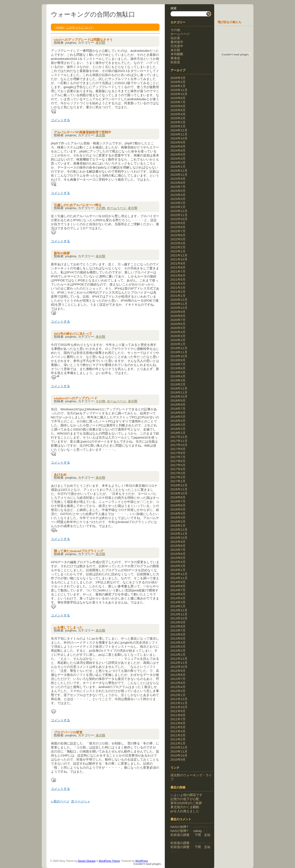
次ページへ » (80, 801)
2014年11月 (179, 578)
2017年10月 (179, 445)
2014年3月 (178, 602)
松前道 (175, 62)
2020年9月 (178, 312)
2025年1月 (178, 126)
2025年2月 (178, 122)
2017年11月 (179, 441)
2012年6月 (178, 683)
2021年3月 (178, 288)
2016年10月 (179, 493)
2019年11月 (179, 352)
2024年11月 (179, 134)
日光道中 (177, 46)
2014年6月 (178, 594)
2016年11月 (179, 489)
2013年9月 (178, 622)
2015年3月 (178, 566)
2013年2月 (178, 651)
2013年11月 (179, 614)
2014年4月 (178, 598)
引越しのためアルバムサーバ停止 (78, 205)
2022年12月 (179, 211)
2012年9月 (178, 671)
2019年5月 (178, 372)
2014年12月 (179, 574)
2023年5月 (178, 191)
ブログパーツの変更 (68, 732)
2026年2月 (178, 82)
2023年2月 (178, 203)
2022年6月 (178, 235)
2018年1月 (178, 433)
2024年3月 (178, 162)
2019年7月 (178, 364)
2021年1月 (178, 296)
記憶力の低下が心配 (185, 799)
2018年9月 (178, 400)
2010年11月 (179, 751)
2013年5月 (178, 638)
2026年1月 (178, 86)
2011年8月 (178, 715)
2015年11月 (179, 534)
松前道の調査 (180, 835)
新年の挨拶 (62, 253)
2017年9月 (178, 449)
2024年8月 (178, 146)
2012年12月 (179, 659)
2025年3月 (178, 118)
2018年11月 (179, 392)
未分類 (100, 43)
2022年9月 (178, 223)
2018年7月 (178, 409)
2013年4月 (178, 642)
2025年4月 (178, 114)
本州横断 (177, 54)
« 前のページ (60, 801)
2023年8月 (178, 183)
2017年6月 (178, 461)
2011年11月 (179, 703)
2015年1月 (178, 570)
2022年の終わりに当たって (73, 334)
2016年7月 (178, 501)
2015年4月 (178, 562)
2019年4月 (178, 376)
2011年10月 (179, 707)
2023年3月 (178, 199)
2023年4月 (178, 195)
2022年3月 (178, 243)
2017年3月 (178, 473)
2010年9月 (178, 759)
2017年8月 (178, 453)
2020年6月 (178, 324)
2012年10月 (179, 667)
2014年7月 (178, 590)
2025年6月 (178, 106)
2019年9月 (178, 360)
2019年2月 (178, 384)
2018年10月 (179, 396)
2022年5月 (178, 239)
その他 (100, 208)
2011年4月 (178, 731)
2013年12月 (179, 610)
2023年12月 (179, 171)
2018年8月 (178, 404)
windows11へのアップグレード (76, 398)
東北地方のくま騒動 (185, 807)
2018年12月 (179, 388)
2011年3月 (178, 735)
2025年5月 (178, 110)
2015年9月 (178, 542)
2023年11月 (179, 175)
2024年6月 (178, 150)
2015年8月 (178, 546)
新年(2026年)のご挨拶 (186, 803)
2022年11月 (179, 215)
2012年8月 (178, 675)
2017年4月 (178, 469)
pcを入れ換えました (185, 811)
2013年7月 (178, 630)
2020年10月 (179, 308)
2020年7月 (178, 320)
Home (60, 27)
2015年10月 (179, 538)
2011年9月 (178, 711)
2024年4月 (178, 158)
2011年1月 (178, 743)
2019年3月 (178, 380)
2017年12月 (179, 437)
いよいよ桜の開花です (186, 795)
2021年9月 (178, 263)
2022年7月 (178, 231)
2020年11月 (179, 304)
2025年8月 (178, 98)
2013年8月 (178, 626)
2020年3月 (178, 336)
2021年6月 (178, 275)
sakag (197, 831)
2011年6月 (178, 723)
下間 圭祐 (202, 835)
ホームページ (116, 208)
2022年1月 (178, 251)
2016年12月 (179, 485)
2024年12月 (179, 130)
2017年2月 (178, 477)
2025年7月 (178, 102)
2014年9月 (178, 582)
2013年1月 (178, 655)
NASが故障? (179, 827)
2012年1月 (178, 695)
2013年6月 (178, 634)
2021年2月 (178, 292)
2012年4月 (178, 687)
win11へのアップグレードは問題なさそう (83, 40)
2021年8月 (178, 267)
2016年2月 (178, 521)
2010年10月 (179, 755)
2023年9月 (178, 179)
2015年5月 (178, 558)
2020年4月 (178, 332)
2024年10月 (179, 138)
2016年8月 (178, 497)
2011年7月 (178, 719)
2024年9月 (178, 142)
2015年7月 (178, 550)
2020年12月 (179, 300)
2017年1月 (178, 481)
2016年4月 (178, 513)
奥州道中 (177, 42)
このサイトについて (79, 27)
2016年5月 (178, 509)
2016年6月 (178, 505)
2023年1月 (178, 207)
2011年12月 (179, 699)
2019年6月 (178, 368)
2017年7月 (178, 457)
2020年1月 (178, 344)
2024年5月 (178, 154)
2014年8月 (178, 586)
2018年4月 (178, 421)
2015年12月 (179, 530)
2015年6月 (178, 554)
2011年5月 (178, 727)
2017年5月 (178, 465)
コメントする (60, 120)
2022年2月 (178, 247)
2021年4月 (178, 283)
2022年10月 (179, 219)
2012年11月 (179, 663)
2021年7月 (178, 271)
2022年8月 (178, 227)
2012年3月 (178, 691)
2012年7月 (178, 679)
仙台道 (175, 38)
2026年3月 (178, 78)
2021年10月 (179, 259)
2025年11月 (179, 90)
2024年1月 (178, 167)
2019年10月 (179, 356)
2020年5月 (178, 328)
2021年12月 (179, 255)
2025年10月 (179, 94)
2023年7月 (178, 187)
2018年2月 (178, 429)
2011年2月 (178, 739)
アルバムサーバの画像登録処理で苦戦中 (82, 132)
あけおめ (60, 475)
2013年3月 (178, 646)
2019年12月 (179, 348)
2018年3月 (178, 425)
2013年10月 (179, 618)
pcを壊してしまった (68, 627)
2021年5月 (178, 279)
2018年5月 (178, 417)
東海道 (175, 58)
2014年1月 (178, 606)
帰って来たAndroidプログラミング (79, 551)
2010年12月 (179, 747)
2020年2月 (178, 340)
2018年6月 (178, 413)
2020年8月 (178, 316)
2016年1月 (178, 525)
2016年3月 (178, 517)
